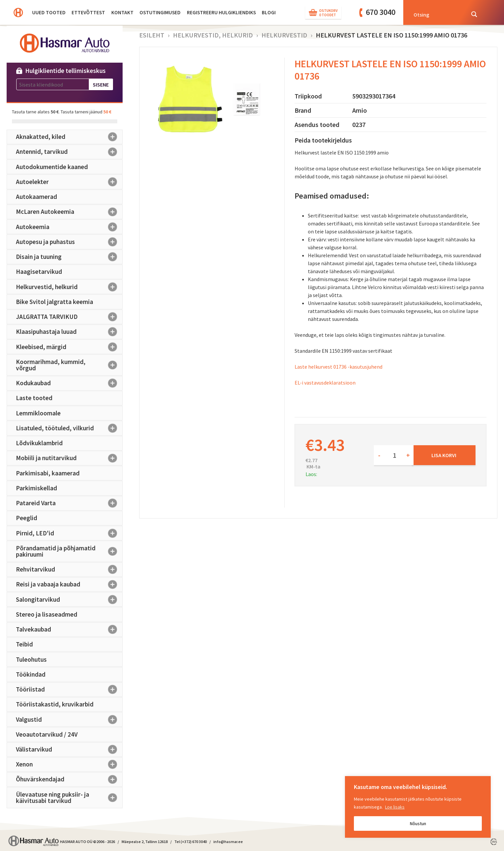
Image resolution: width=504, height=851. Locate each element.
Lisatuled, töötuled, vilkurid (69, 428)
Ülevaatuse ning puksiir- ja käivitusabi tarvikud (69, 797)
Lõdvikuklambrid (39, 443)
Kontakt (122, 12)
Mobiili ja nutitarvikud (69, 458)
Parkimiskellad (36, 488)
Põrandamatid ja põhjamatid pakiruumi (69, 551)
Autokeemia (69, 227)
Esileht (152, 35)
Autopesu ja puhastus (69, 242)
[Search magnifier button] (474, 14)
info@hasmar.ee (228, 842)
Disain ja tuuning (69, 257)
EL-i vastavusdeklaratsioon (325, 383)
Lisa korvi (444, 455)
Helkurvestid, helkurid (69, 287)
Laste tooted (34, 398)
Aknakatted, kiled (69, 137)
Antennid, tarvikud (69, 152)
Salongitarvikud (69, 599)
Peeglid (27, 518)
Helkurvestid (284, 35)
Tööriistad (69, 690)
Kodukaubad (69, 383)
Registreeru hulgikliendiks (221, 12)
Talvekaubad (69, 630)
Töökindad (31, 674)
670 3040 (381, 12)
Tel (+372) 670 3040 (191, 842)
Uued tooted (49, 12)
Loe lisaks (395, 807)
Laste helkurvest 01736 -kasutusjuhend (338, 367)
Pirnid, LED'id (69, 533)
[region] (418, 807)
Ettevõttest (88, 12)
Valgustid (69, 719)
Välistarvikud (69, 750)
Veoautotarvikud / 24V (47, 734)
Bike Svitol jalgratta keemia (55, 302)
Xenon (69, 764)
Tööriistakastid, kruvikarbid (55, 704)
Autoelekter (69, 182)
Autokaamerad (36, 197)
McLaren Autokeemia (69, 212)
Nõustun (418, 823)
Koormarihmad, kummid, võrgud (69, 365)
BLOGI (269, 12)
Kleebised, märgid (69, 347)
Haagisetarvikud (39, 272)
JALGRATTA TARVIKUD (69, 317)
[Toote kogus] (394, 455)
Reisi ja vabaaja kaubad (69, 584)
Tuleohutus (31, 659)
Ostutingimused (160, 12)
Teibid (24, 644)
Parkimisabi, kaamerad (48, 473)
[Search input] (437, 14)
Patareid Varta (69, 503)
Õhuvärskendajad (69, 779)
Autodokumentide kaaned (52, 167)
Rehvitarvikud (69, 570)
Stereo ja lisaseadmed (47, 614)
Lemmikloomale (38, 413)
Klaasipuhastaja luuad (69, 332)
